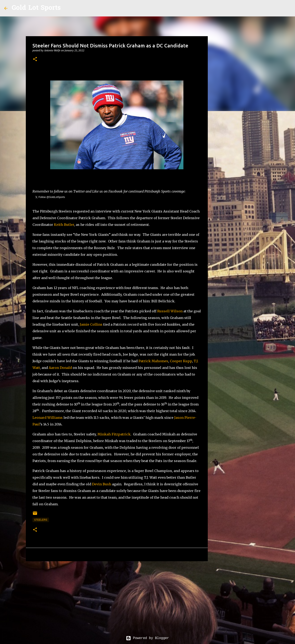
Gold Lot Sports (36, 8)
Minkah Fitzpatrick (114, 434)
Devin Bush (102, 484)
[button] (35, 59)
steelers (41, 520)
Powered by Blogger (147, 638)
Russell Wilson (170, 311)
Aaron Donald (60, 368)
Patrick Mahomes (153, 361)
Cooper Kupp (181, 361)
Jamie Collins (91, 324)
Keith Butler (64, 225)
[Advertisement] (117, 597)
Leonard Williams (48, 418)
